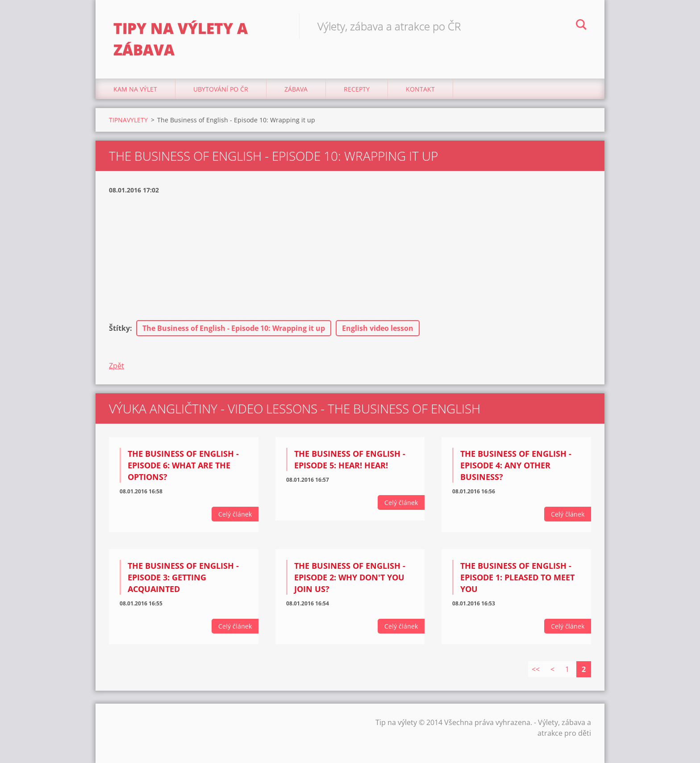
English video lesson (378, 328)
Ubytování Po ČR (221, 89)
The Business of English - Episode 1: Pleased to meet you (517, 577)
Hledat (581, 26)
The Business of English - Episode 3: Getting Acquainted (183, 577)
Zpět (117, 366)
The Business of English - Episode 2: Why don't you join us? (350, 577)
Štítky (119, 328)
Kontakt (420, 89)
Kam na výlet (135, 89)
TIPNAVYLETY (128, 120)
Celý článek (235, 514)
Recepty (357, 89)
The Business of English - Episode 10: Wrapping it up (234, 328)
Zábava (296, 89)
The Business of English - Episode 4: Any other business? (516, 465)
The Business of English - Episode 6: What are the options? (183, 465)
